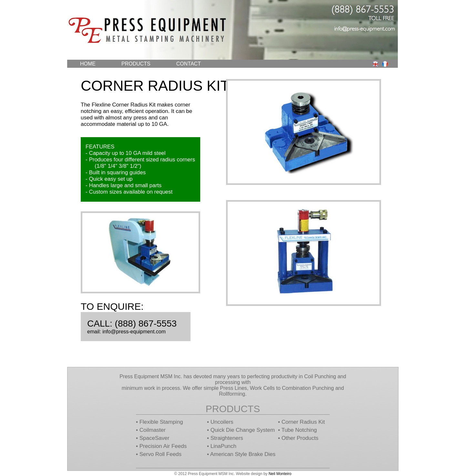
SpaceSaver (155, 438)
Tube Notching (299, 430)
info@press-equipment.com (134, 332)
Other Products (300, 438)
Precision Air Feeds (163, 446)
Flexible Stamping (161, 422)
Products (136, 64)
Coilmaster (153, 430)
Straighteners (227, 438)
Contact (189, 64)
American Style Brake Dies (243, 454)
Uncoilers (222, 422)
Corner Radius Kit (303, 422)
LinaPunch (223, 446)
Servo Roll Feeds (160, 454)
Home (88, 64)
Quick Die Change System (243, 430)
